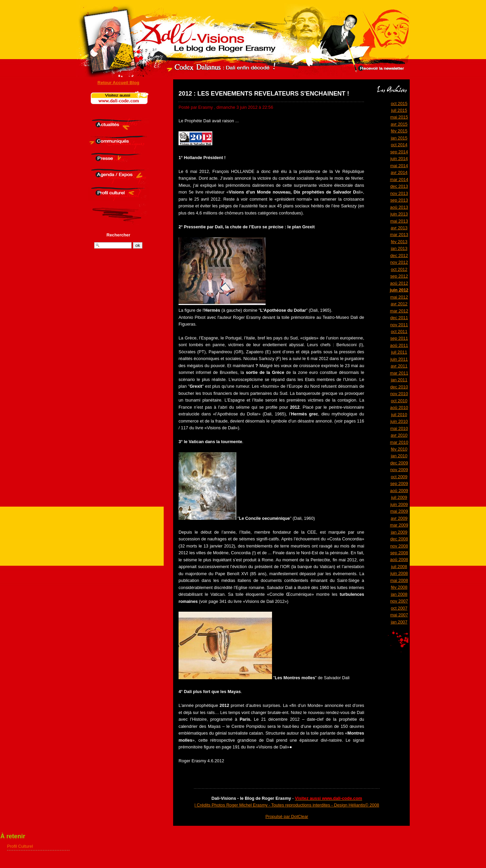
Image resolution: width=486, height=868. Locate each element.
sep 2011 (399, 338)
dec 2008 (399, 539)
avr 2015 (399, 124)
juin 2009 (399, 504)
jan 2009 (399, 532)
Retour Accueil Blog (118, 83)
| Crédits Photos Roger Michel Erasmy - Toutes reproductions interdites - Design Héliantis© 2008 (287, 805)
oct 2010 (399, 401)
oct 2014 (399, 145)
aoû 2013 (399, 207)
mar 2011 (399, 373)
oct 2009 (399, 477)
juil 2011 (399, 352)
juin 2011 (399, 359)
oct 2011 (399, 331)
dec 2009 (399, 463)
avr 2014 (399, 172)
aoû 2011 (399, 345)
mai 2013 (399, 221)
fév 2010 (399, 449)
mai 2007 (399, 615)
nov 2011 (399, 325)
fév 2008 (399, 587)
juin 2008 (399, 573)
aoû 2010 (399, 407)
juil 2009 (399, 497)
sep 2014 (399, 152)
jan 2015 (399, 138)
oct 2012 (399, 269)
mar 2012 (399, 311)
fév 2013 (399, 242)
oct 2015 (399, 104)
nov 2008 (399, 546)
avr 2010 (399, 435)
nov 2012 (399, 262)
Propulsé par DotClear (287, 816)
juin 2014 (399, 159)
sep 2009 (399, 483)
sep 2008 (399, 553)
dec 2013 (399, 186)
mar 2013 (399, 235)
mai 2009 (399, 511)
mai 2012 (399, 297)
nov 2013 (399, 193)
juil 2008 (399, 567)
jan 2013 (399, 248)
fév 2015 (399, 131)
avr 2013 (399, 228)
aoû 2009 (399, 491)
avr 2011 (399, 366)
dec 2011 (399, 318)
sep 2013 (399, 200)
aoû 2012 (399, 283)
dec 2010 (399, 387)
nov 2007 (399, 601)
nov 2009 (399, 470)
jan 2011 (399, 380)
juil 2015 (399, 110)
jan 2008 (399, 594)
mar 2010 (399, 442)
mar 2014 (399, 180)
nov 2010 (399, 394)
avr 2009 (399, 518)
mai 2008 (399, 580)
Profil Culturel (20, 846)
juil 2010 (399, 415)
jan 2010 (399, 456)
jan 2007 (399, 622)
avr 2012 (399, 304)
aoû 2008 (399, 559)
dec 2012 (399, 256)
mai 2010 (399, 428)
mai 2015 (399, 117)
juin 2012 (399, 290)
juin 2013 (399, 214)
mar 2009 (399, 525)
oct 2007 (399, 608)
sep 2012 (399, 276)
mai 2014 (399, 166)
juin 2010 (399, 421)
